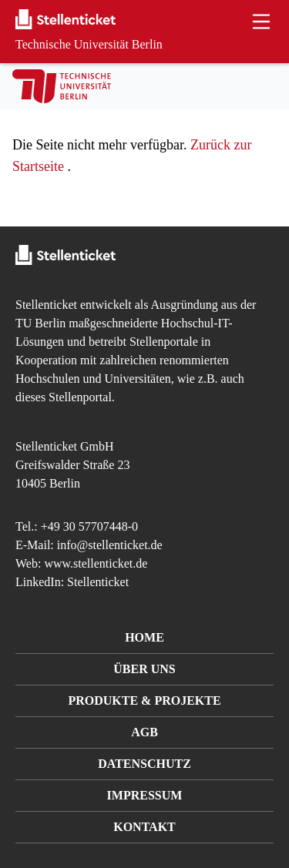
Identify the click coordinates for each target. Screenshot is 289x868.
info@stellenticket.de (110, 545)
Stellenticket (46, 305)
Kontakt (144, 827)
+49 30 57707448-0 (89, 526)
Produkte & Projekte (144, 700)
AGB (144, 732)
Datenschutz (144, 764)
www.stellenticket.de (96, 563)
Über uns (144, 669)
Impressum (145, 795)
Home (144, 637)
